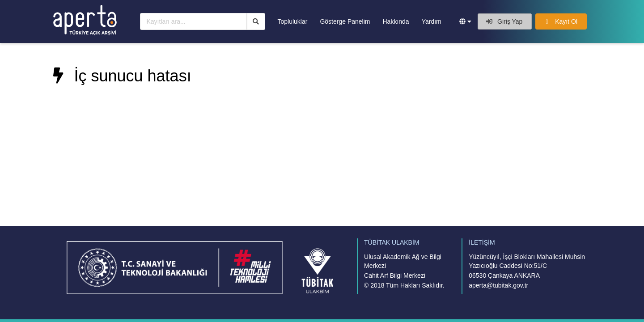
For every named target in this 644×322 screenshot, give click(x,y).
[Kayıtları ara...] (193, 21)
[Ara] (256, 21)
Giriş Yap (504, 21)
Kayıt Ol (560, 21)
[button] (465, 21)
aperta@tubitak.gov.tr (498, 285)
